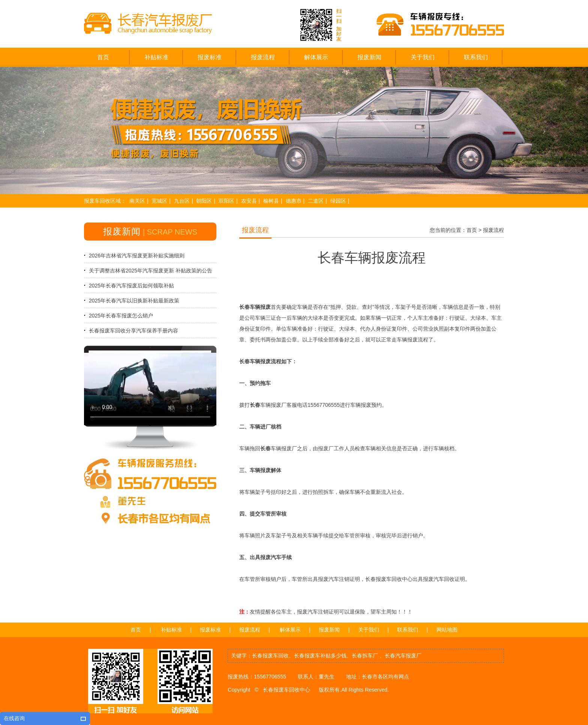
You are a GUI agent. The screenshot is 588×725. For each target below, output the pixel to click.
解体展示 (290, 630)
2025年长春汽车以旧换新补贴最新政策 (134, 301)
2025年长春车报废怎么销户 (121, 316)
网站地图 (447, 630)
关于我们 (369, 630)
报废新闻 (329, 630)
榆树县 (271, 201)
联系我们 (408, 630)
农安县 (249, 201)
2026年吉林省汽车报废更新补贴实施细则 (137, 256)
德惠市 (294, 201)
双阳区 (226, 201)
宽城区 (159, 201)
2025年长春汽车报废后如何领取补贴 (131, 286)
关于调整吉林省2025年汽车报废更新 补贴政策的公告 (151, 271)
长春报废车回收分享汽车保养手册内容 (133, 331)
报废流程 (493, 230)
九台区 (182, 201)
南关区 (137, 201)
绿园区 (338, 201)
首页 (472, 230)
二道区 (316, 201)
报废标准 (210, 630)
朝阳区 (204, 201)
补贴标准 (171, 630)
